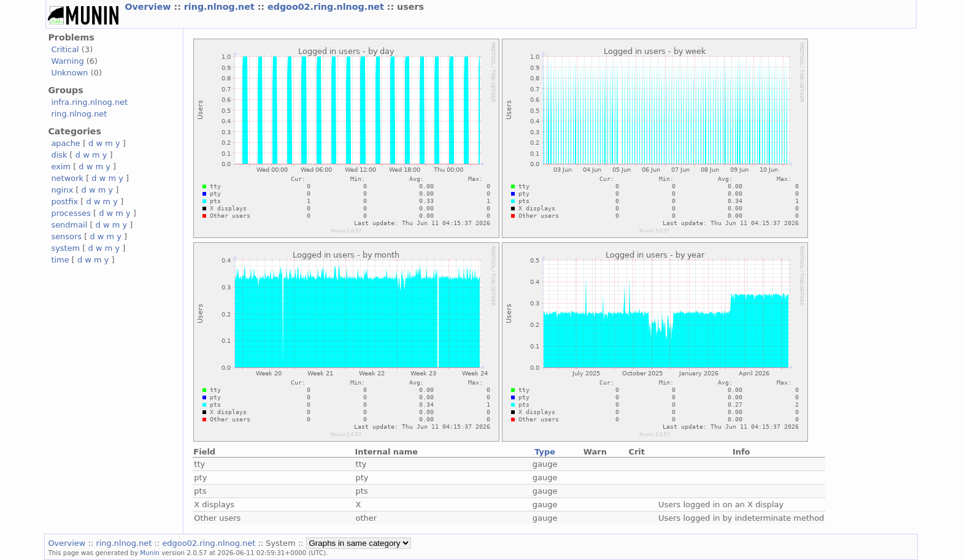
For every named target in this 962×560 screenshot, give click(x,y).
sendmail (69, 225)
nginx (62, 190)
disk (59, 155)
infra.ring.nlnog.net (89, 102)
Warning (67, 61)
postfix (64, 201)
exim (61, 167)
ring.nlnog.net (221, 7)
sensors (66, 236)
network (67, 178)
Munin (150, 553)
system (65, 248)
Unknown (69, 73)
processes (71, 213)
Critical (65, 49)
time (60, 260)
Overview (149, 7)
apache (65, 143)
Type (545, 452)
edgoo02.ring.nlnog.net (327, 7)
